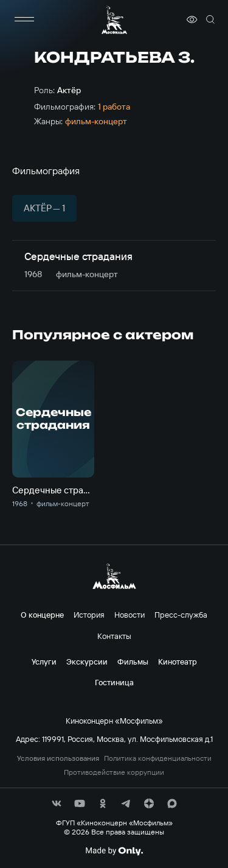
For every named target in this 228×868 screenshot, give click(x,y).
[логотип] (114, 20)
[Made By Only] (114, 851)
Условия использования (58, 758)
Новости (130, 615)
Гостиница (114, 682)
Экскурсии (87, 662)
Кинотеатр (178, 662)
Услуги (44, 662)
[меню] (24, 19)
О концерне (42, 615)
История (89, 615)
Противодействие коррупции (114, 772)
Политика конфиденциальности (158, 758)
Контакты (114, 636)
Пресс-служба (181, 615)
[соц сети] (57, 803)
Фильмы (133, 662)
